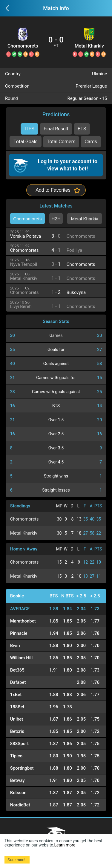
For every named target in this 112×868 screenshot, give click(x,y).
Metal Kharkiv (89, 46)
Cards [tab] (91, 142)
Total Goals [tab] (26, 142)
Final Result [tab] (56, 129)
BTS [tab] (82, 129)
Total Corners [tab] (61, 142)
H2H (56, 219)
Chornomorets (23, 46)
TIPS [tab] (30, 129)
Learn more (65, 845)
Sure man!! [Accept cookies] (17, 860)
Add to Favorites (53, 190)
